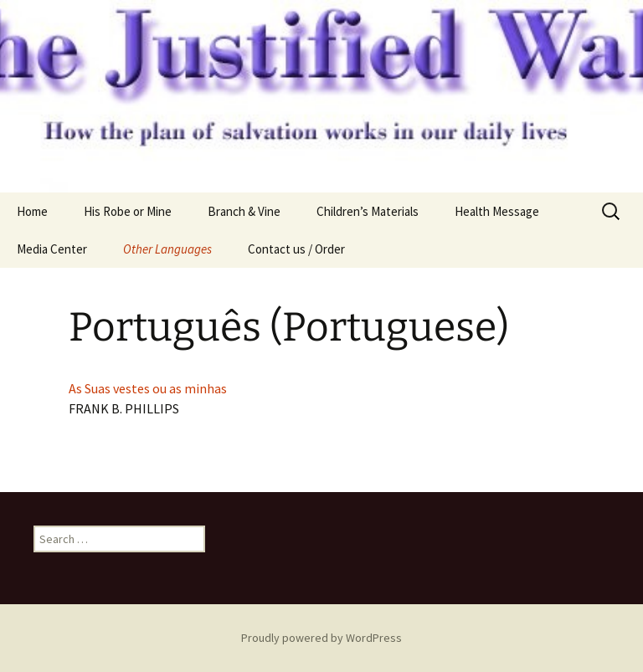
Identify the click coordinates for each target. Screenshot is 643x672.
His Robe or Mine (128, 211)
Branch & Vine (244, 211)
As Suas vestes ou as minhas (148, 388)
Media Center (52, 249)
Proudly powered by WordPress (321, 638)
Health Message (497, 211)
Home (32, 211)
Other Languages (167, 249)
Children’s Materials (368, 211)
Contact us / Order (296, 249)
